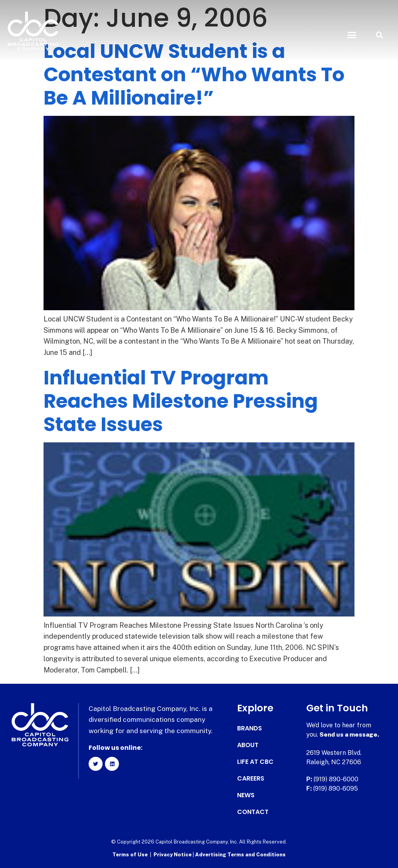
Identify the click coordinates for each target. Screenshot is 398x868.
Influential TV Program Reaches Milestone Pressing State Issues (181, 401)
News (246, 795)
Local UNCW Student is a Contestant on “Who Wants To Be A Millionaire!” (194, 75)
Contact (253, 812)
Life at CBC (255, 762)
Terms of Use (130, 855)
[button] (352, 35)
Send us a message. (350, 734)
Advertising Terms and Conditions (240, 855)
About (248, 745)
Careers (251, 779)
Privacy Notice (173, 855)
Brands (250, 728)
